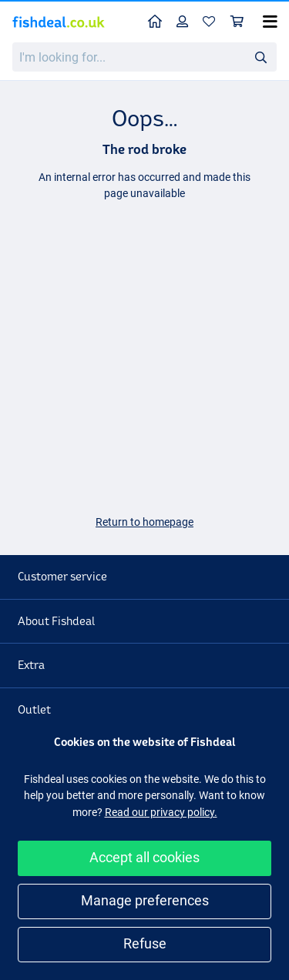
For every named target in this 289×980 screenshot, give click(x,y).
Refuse (145, 943)
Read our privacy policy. (161, 812)
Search (265, 57)
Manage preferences (145, 900)
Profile (186, 21)
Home (159, 20)
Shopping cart (241, 21)
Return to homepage (144, 522)
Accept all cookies (144, 857)
